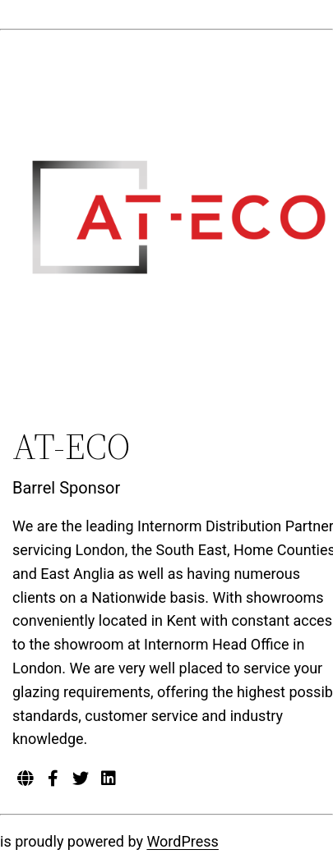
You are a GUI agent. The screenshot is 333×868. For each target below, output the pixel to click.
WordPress (182, 841)
